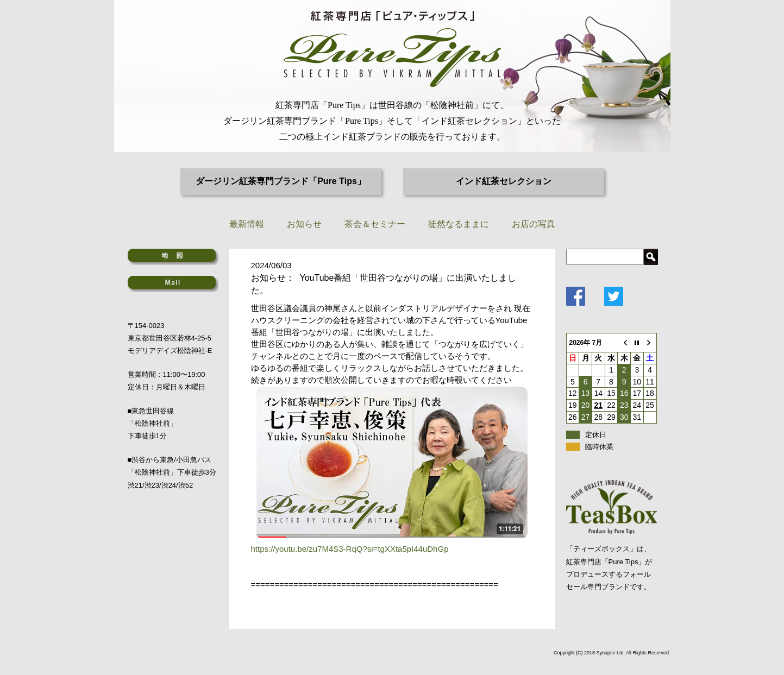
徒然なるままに (459, 224)
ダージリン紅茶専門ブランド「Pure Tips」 (281, 181)
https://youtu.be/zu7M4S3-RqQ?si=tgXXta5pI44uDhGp (350, 549)
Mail (173, 284)
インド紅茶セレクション (504, 181)
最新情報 (247, 224)
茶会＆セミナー (375, 224)
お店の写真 (534, 224)
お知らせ (304, 224)
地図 (173, 257)
